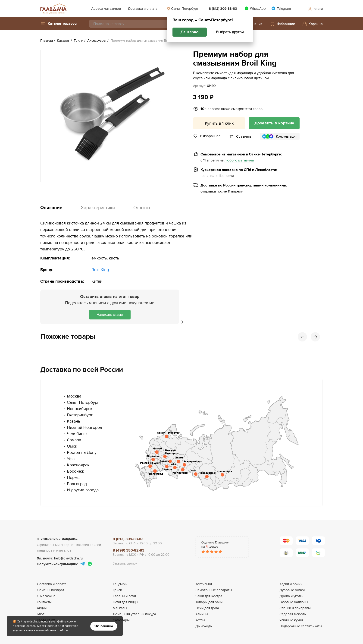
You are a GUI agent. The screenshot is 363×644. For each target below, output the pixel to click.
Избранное (282, 24)
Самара (74, 440)
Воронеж (75, 471)
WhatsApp (255, 8)
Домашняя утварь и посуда (134, 614)
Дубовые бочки (292, 590)
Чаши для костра (209, 596)
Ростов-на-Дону (82, 453)
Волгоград (77, 484)
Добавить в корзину (274, 123)
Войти (315, 9)
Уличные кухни (291, 620)
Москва (74, 396)
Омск (72, 446)
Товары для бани (209, 602)
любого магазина (239, 160)
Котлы (200, 620)
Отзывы (142, 208)
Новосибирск (80, 409)
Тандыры (120, 584)
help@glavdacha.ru (68, 558)
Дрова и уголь (291, 596)
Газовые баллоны (294, 602)
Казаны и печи (124, 596)
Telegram (281, 8)
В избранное (207, 136)
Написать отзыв (110, 315)
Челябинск (77, 434)
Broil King (100, 270)
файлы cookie (66, 622)
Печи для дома (207, 608)
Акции (42, 608)
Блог (41, 614)
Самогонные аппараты (214, 590)
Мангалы (120, 608)
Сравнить (244, 136)
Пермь (73, 478)
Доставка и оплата (143, 9)
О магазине (46, 596)
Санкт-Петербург (183, 9)
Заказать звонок (125, 563)
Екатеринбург (80, 415)
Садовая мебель (293, 614)
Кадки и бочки (291, 584)
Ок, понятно (104, 626)
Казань (74, 421)
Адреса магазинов (106, 9)
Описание (51, 208)
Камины (202, 614)
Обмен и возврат (50, 590)
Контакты (44, 602)
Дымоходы (204, 626)
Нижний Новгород (84, 428)
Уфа (71, 459)
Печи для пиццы (125, 602)
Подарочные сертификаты (301, 626)
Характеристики (98, 208)
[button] (58, 24)
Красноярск (78, 465)
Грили (117, 590)
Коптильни (204, 584)
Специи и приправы (295, 608)
